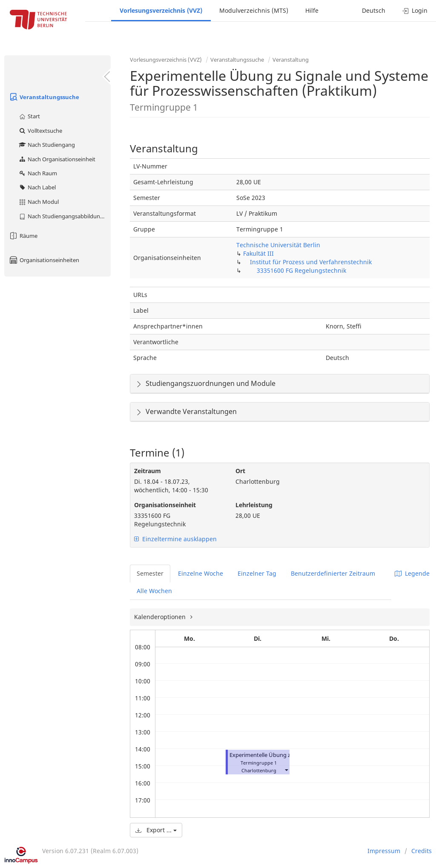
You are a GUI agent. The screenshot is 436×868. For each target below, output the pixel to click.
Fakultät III (258, 253)
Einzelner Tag (257, 573)
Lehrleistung (254, 505)
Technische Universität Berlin (278, 245)
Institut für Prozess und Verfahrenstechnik (311, 262)
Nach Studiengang (47, 145)
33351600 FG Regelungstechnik (301, 270)
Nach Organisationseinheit (57, 159)
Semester (150, 573)
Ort (240, 471)
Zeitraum (148, 471)
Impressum (384, 851)
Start (29, 116)
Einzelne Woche (201, 573)
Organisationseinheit (165, 505)
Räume (23, 236)
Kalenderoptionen (161, 617)
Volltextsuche (40, 131)
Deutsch (374, 10)
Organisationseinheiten (44, 260)
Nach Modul (39, 202)
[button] (286, 769)
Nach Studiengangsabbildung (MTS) (65, 216)
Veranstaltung (291, 60)
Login (415, 10)
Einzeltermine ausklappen (175, 539)
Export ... (156, 830)
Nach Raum (38, 173)
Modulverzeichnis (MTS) (254, 10)
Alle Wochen (154, 591)
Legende (412, 573)
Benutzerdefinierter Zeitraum (333, 573)
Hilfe (312, 10)
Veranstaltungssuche (44, 97)
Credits (422, 851)
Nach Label (37, 187)
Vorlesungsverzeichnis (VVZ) (161, 10)
